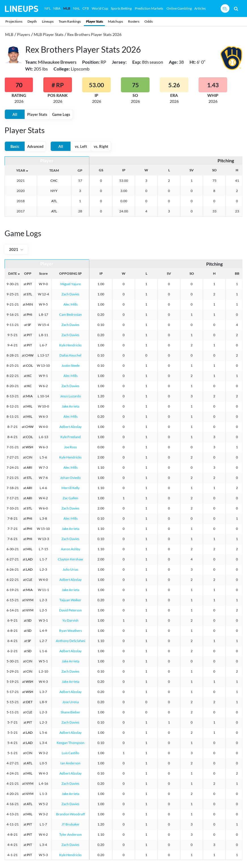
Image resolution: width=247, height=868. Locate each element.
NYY (54, 191)
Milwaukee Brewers (57, 62)
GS (101, 170)
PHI (29, 314)
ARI (29, 467)
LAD (29, 559)
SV (192, 170)
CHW (29, 355)
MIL (29, 406)
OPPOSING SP (71, 273)
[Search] (236, 8)
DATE (13, 273)
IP (124, 170)
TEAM (54, 170)
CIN (29, 457)
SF (29, 325)
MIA (29, 396)
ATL (54, 201)
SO (214, 170)
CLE (29, 580)
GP (80, 170)
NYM (29, 600)
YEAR (21, 170)
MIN (29, 304)
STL (29, 294)
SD (29, 620)
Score (43, 273)
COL (29, 365)
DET (29, 702)
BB (237, 273)
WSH (29, 447)
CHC (54, 181)
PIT (29, 284)
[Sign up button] (225, 8)
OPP (28, 273)
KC (29, 376)
